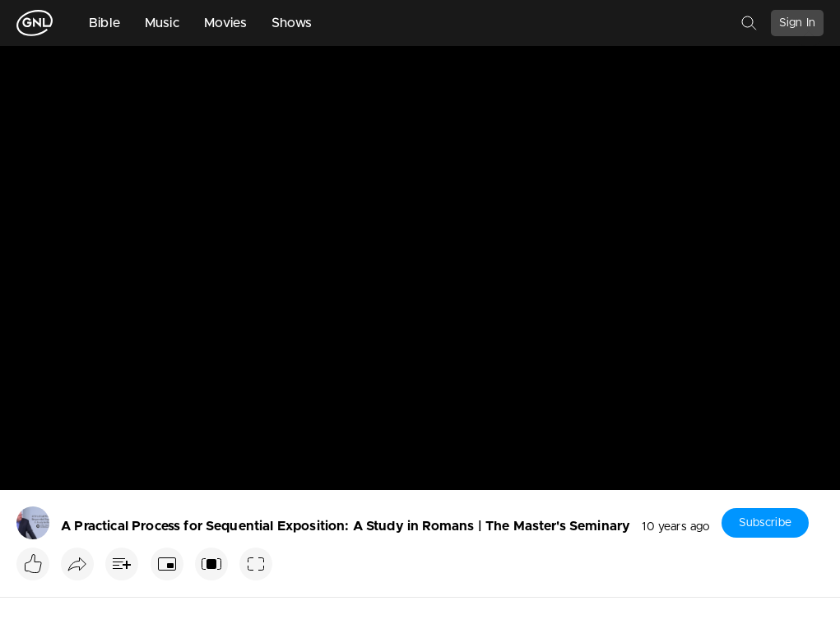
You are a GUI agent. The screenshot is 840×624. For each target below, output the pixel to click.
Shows (292, 23)
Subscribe (765, 523)
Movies (225, 23)
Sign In (797, 23)
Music (162, 23)
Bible (104, 23)
